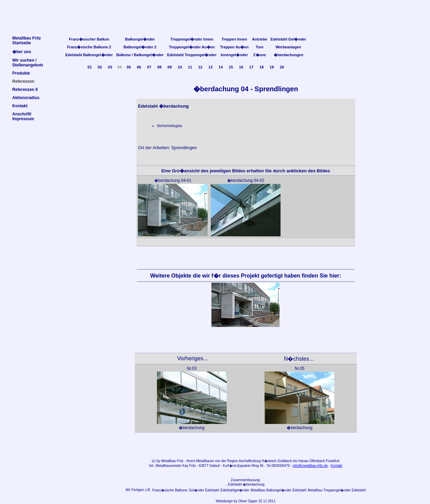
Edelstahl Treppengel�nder (192, 55)
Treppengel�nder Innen (192, 39)
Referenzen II (25, 90)
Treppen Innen (234, 39)
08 (159, 67)
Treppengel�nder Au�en (192, 47)
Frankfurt (333, 461)
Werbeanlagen (289, 47)
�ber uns (22, 52)
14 (221, 67)
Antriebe (260, 39)
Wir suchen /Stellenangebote (28, 63)
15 (231, 67)
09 (170, 67)
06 (139, 67)
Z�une (260, 55)
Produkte (21, 73)
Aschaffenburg (250, 461)
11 (190, 67)
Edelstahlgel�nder (235, 490)
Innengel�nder (234, 55)
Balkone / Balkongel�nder (140, 55)
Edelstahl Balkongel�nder (89, 55)
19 (272, 67)
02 (100, 67)
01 (90, 67)
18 (261, 67)
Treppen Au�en (234, 47)
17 (251, 67)
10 (180, 67)
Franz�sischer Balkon (89, 39)
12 (200, 67)
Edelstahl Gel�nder (289, 39)
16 (241, 67)
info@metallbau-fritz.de (310, 466)
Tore (260, 47)
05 (129, 67)
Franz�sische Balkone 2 (89, 47)
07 (149, 67)
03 (110, 67)
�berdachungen (289, 55)
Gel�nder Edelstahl (204, 490)
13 (210, 67)
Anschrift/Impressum (23, 116)
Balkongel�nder (140, 39)
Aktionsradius (26, 98)
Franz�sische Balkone (170, 490)
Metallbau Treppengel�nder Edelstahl (337, 490)
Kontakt (337, 466)
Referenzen (23, 81)
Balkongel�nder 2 (140, 47)
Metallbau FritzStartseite (27, 41)
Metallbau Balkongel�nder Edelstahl (278, 490)
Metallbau (168, 461)
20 (282, 67)
